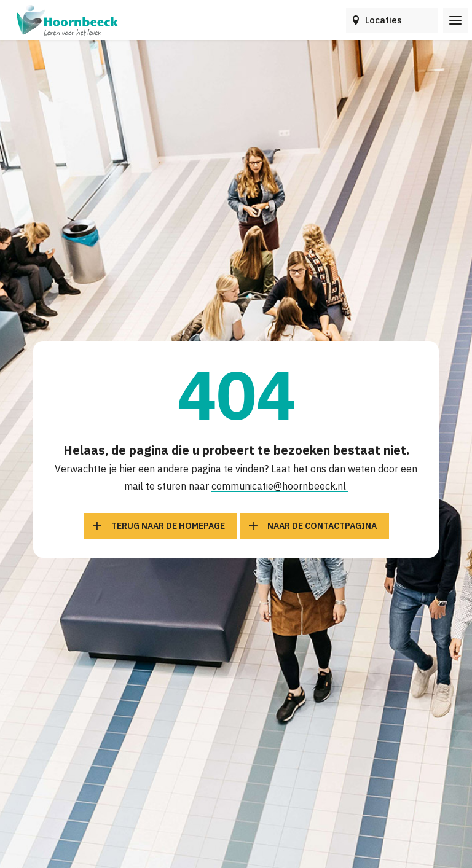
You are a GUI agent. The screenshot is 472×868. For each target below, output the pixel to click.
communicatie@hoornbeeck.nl (280, 486)
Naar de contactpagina (322, 526)
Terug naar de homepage (168, 526)
